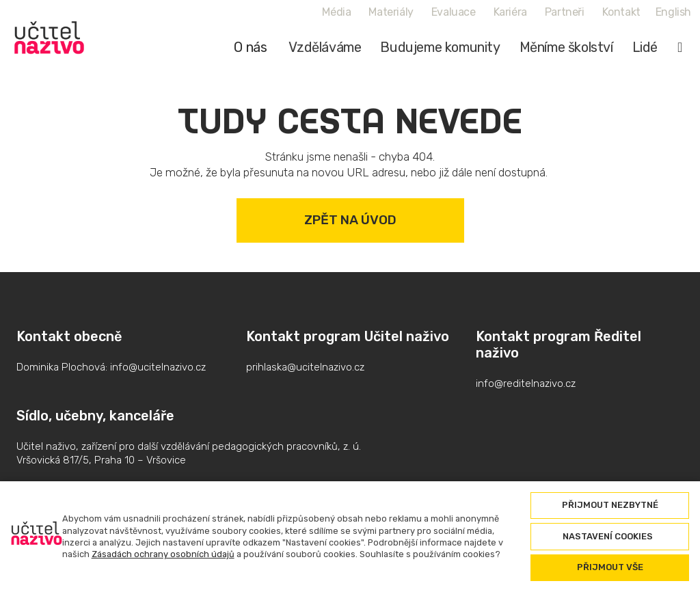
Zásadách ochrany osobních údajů (163, 554)
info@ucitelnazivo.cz (158, 367)
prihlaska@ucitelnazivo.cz (305, 367)
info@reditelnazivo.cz (526, 384)
